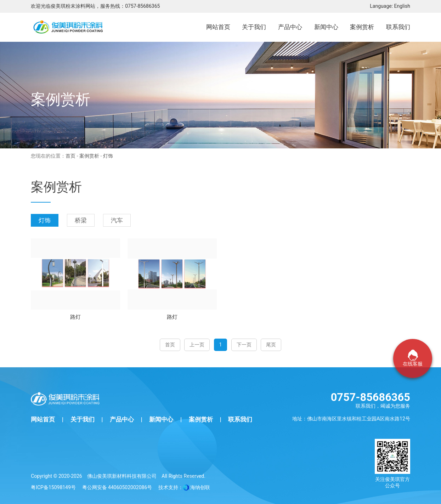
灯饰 (45, 220)
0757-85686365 (142, 6)
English (402, 6)
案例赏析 (89, 156)
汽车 (117, 220)
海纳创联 (200, 487)
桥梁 (81, 220)
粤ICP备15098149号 (53, 487)
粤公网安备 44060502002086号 (117, 487)
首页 (70, 156)
